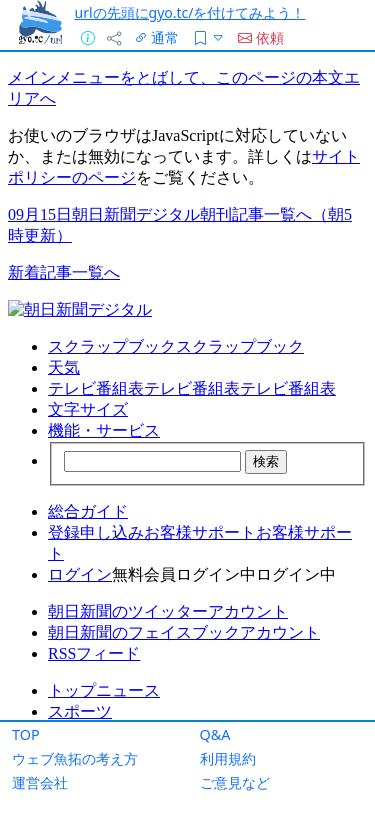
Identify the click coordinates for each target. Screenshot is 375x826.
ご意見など (235, 782)
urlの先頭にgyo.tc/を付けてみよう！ (190, 12)
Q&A (215, 734)
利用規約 (228, 758)
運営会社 (40, 782)
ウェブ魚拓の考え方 (75, 758)
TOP (26, 734)
